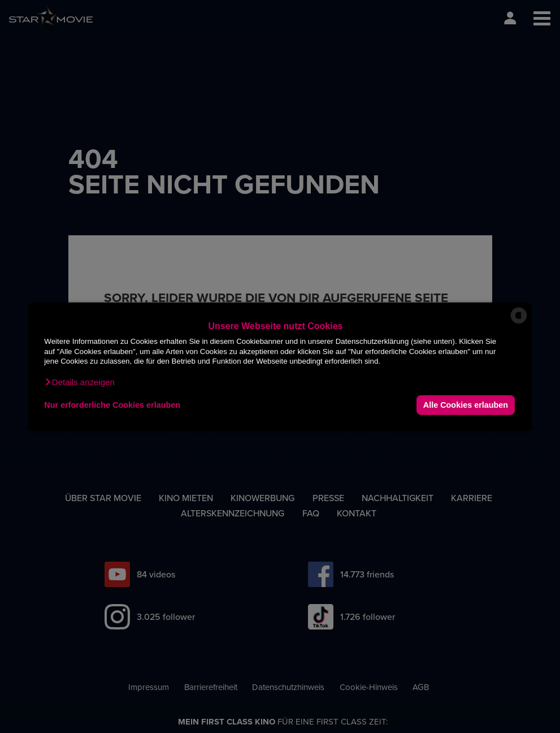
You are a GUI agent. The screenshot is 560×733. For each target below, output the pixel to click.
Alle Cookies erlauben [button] (466, 405)
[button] (79, 382)
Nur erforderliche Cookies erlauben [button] (112, 405)
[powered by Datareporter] (519, 323)
